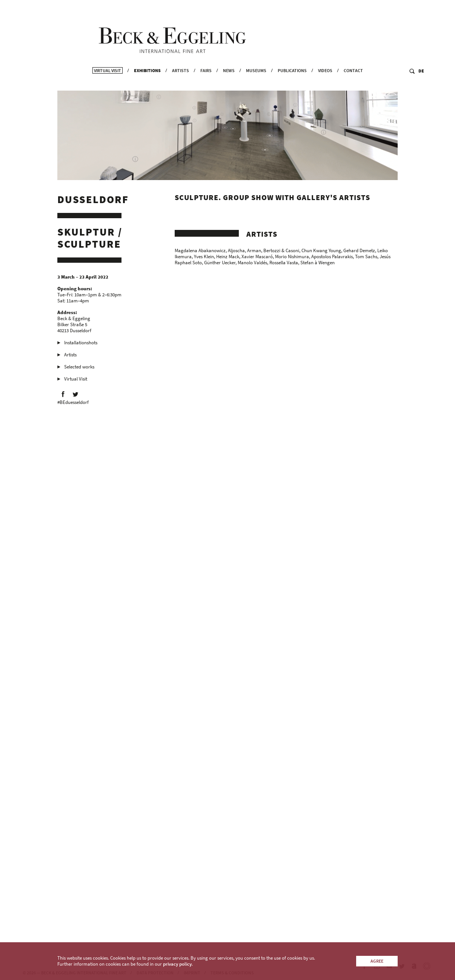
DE (421, 86)
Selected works (79, 368)
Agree (377, 961)
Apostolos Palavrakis (332, 258)
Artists (181, 85)
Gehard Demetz (359, 252)
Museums (256, 85)
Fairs (206, 85)
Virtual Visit (108, 85)
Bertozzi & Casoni (281, 252)
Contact (353, 85)
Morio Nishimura (292, 258)
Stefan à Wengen (317, 264)
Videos (325, 85)
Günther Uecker (220, 264)
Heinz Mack (228, 258)
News (229, 85)
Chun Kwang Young (321, 252)
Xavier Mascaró (257, 258)
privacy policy (177, 964)
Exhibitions (147, 85)
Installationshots (81, 344)
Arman (254, 252)
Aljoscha (236, 252)
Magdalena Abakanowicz (200, 252)
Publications (292, 85)
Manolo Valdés (252, 264)
